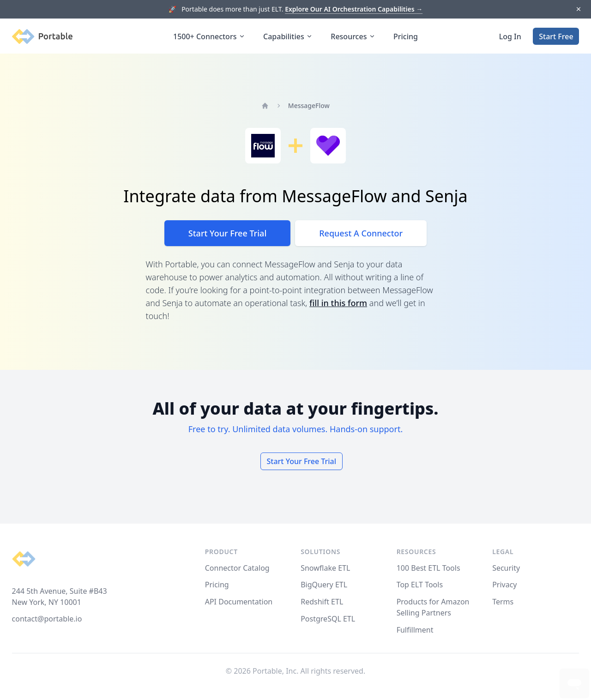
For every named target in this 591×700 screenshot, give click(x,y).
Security (506, 568)
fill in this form (338, 303)
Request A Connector (361, 233)
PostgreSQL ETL (328, 619)
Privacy (504, 585)
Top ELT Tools (420, 585)
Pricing (406, 36)
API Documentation (239, 602)
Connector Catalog (237, 568)
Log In (510, 36)
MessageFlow (309, 106)
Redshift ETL (322, 602)
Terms (503, 602)
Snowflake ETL (325, 568)
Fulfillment (415, 630)
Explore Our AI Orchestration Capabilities (354, 9)
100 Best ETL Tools (428, 568)
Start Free (556, 36)
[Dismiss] (578, 9)
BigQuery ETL (324, 585)
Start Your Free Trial (227, 233)
